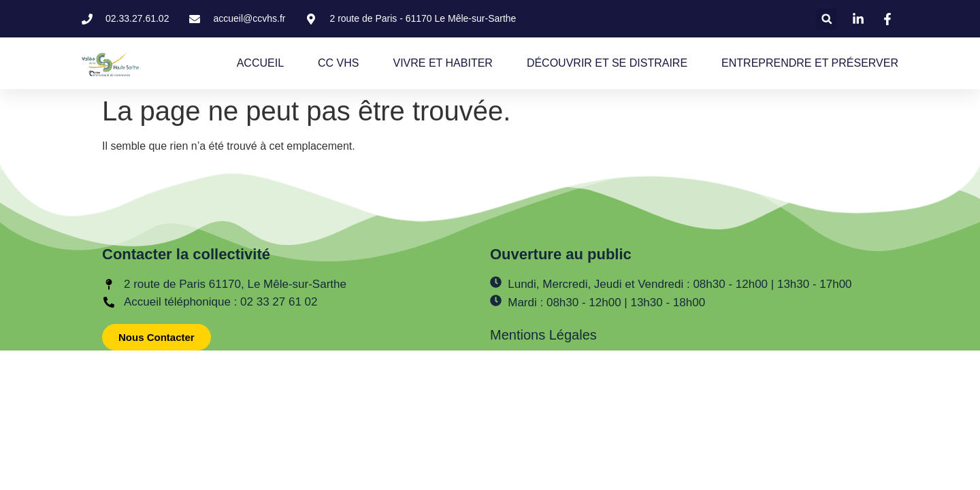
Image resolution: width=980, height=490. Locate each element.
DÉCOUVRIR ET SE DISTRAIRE (607, 63)
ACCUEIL (260, 63)
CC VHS (338, 63)
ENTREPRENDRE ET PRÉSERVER (810, 63)
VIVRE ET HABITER (442, 63)
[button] (827, 19)
